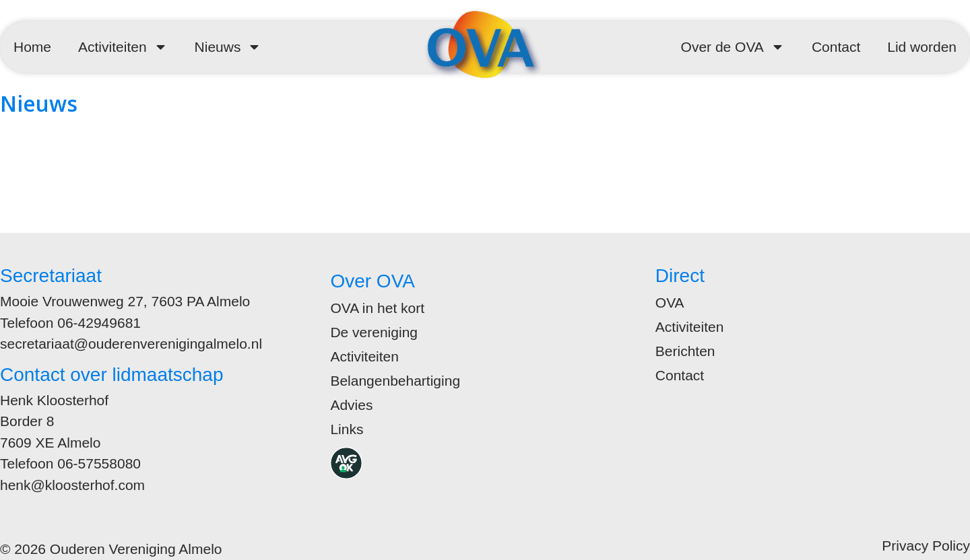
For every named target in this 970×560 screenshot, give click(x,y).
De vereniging (374, 332)
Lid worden (922, 47)
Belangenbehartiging (395, 381)
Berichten (685, 351)
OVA (670, 303)
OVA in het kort (377, 308)
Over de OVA (733, 47)
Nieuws (228, 47)
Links (347, 429)
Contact (836, 47)
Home (32, 47)
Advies (351, 405)
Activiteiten (123, 47)
